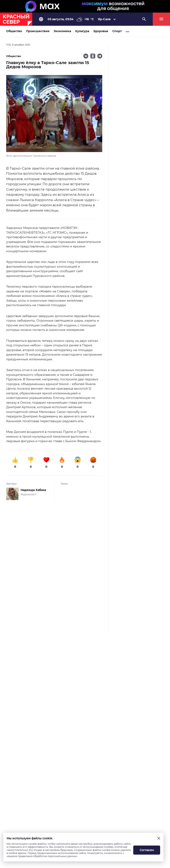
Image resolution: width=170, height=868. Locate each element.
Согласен (147, 850)
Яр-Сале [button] (104, 19)
